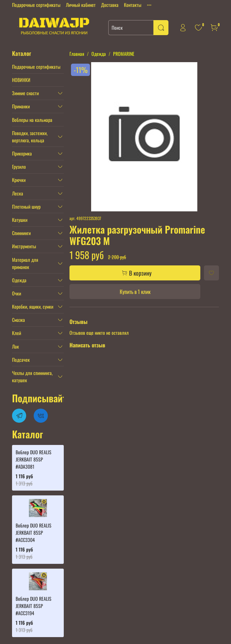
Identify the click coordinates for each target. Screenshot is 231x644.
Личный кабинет (81, 5)
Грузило (19, 167)
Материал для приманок (25, 263)
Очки (17, 293)
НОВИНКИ (21, 80)
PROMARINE (124, 54)
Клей (17, 333)
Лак (15, 346)
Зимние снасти (25, 93)
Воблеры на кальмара (32, 120)
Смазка (18, 320)
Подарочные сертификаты (36, 5)
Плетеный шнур (26, 207)
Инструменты (24, 246)
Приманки (21, 106)
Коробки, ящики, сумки (33, 307)
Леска (18, 193)
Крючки (19, 180)
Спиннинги (21, 233)
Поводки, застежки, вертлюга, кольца (30, 137)
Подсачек (21, 360)
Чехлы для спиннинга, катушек (32, 376)
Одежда (99, 54)
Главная (77, 54)
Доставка (110, 5)
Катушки (20, 220)
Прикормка (22, 153)
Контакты (133, 5)
